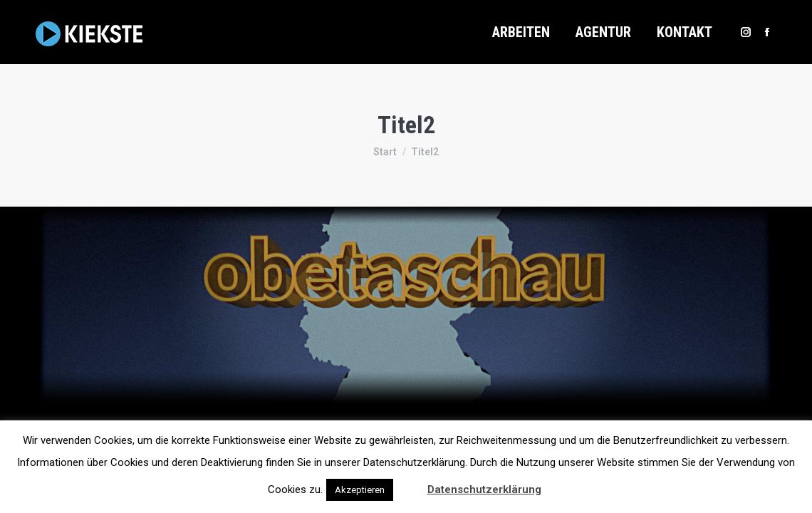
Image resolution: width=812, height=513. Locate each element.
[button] (409, 483)
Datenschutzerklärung (484, 489)
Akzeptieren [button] (360, 490)
